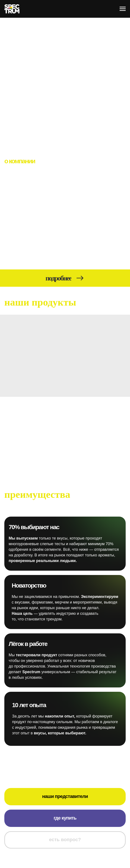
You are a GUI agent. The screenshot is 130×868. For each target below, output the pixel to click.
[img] (65, 356)
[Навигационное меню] (123, 9)
